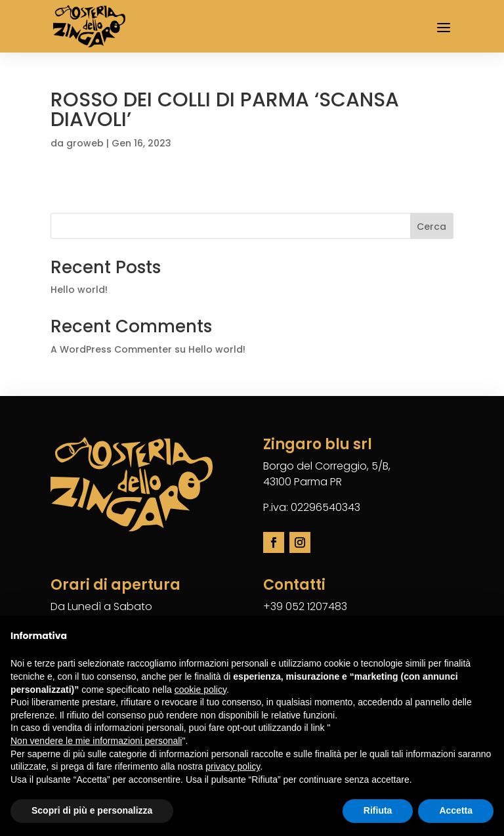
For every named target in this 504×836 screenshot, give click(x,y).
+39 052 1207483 (305, 606)
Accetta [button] (456, 810)
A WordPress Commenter (111, 349)
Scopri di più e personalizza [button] (92, 810)
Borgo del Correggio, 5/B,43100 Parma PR (327, 474)
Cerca (431, 227)
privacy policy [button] (233, 766)
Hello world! (79, 290)
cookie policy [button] (200, 690)
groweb (85, 143)
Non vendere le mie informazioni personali (96, 741)
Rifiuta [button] (378, 810)
